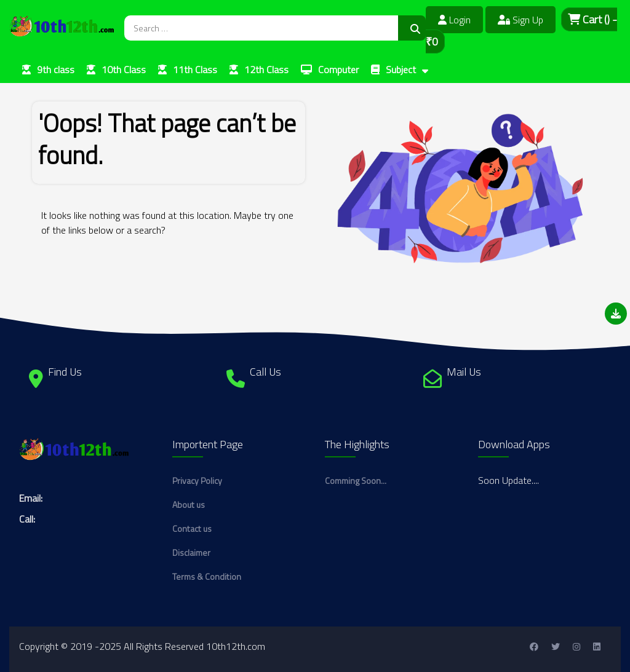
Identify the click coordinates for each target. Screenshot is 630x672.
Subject (401, 69)
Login (454, 20)
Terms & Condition (207, 576)
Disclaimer (191, 552)
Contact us (192, 528)
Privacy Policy (197, 480)
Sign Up (520, 20)
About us (189, 504)
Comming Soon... (356, 480)
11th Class (195, 69)
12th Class (266, 69)
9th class (56, 69)
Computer (338, 69)
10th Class (124, 69)
